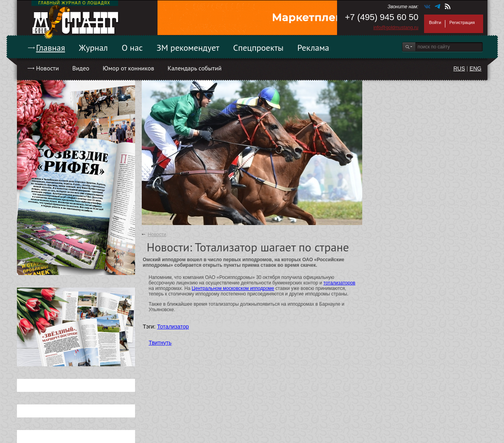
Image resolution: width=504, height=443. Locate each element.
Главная (51, 48)
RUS (459, 68)
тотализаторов (339, 283)
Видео (81, 68)
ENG (475, 68)
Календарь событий (194, 68)
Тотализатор (173, 327)
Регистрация (462, 22)
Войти (435, 22)
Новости (48, 68)
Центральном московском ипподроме (233, 288)
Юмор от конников (129, 68)
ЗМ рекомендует (188, 48)
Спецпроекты (258, 48)
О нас (132, 48)
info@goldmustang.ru (396, 28)
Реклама (313, 48)
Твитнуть (160, 343)
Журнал (93, 48)
